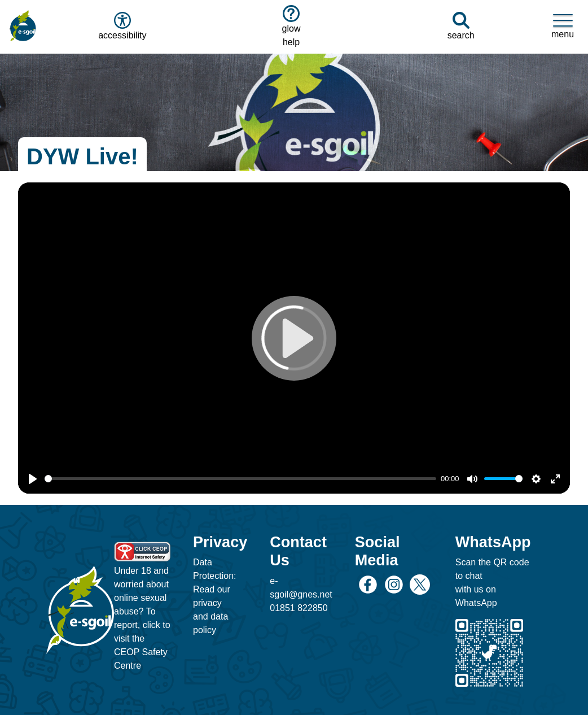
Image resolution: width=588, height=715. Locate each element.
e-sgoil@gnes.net (301, 588)
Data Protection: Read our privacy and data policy (214, 596)
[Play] (33, 479)
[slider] (240, 479)
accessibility (121, 26)
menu (563, 26)
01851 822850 (299, 608)
